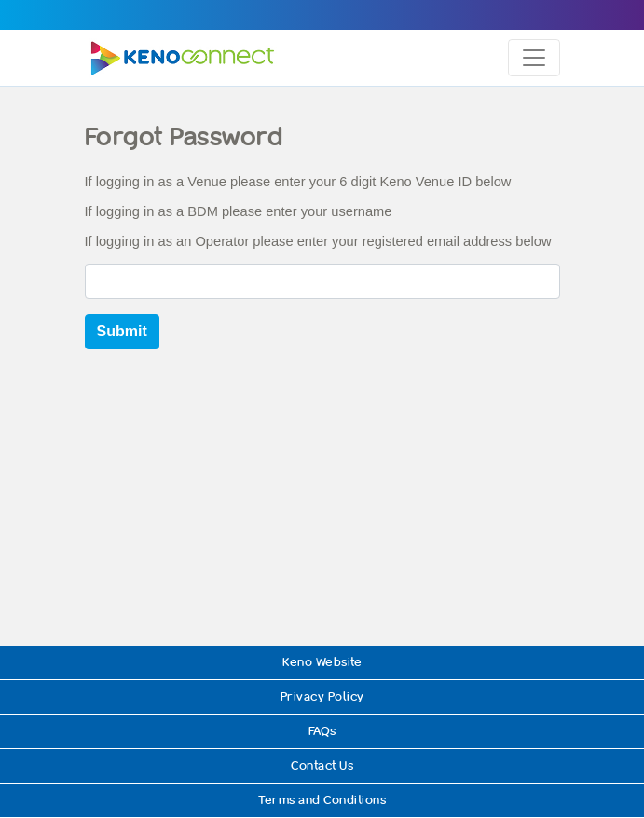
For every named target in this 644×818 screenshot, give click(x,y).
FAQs (322, 731)
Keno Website (322, 662)
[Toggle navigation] (534, 58)
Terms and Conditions (322, 800)
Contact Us (322, 765)
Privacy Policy (322, 696)
